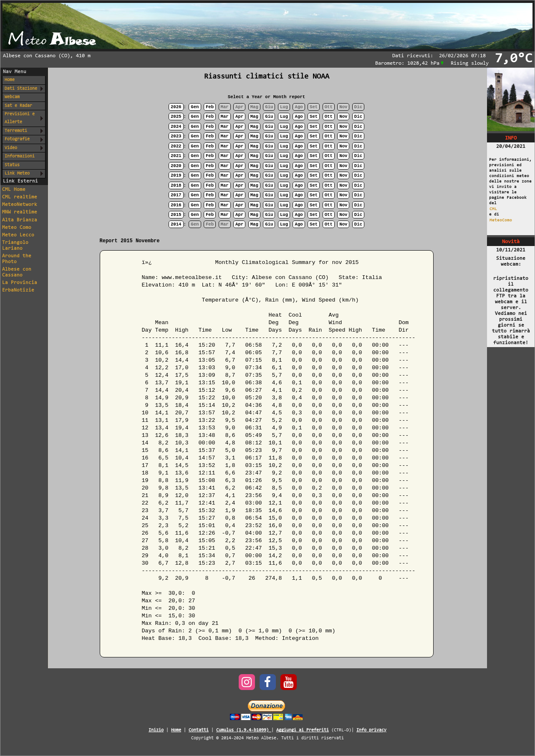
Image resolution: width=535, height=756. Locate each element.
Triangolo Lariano (15, 246)
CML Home (14, 190)
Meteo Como (17, 228)
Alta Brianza (20, 220)
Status (12, 165)
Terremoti (16, 131)
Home (10, 80)
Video (11, 148)
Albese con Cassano (17, 272)
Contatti (199, 730)
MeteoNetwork (20, 205)
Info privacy (371, 730)
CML (493, 209)
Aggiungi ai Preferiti (303, 730)
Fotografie (17, 139)
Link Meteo (17, 174)
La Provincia (20, 283)
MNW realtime (20, 212)
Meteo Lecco (18, 235)
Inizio (156, 730)
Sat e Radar (18, 106)
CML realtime (20, 197)
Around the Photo (17, 259)
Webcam (12, 97)
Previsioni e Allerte (20, 118)
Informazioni (20, 156)
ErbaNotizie (18, 290)
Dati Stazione (21, 89)
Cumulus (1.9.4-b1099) (244, 730)
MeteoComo (501, 220)
